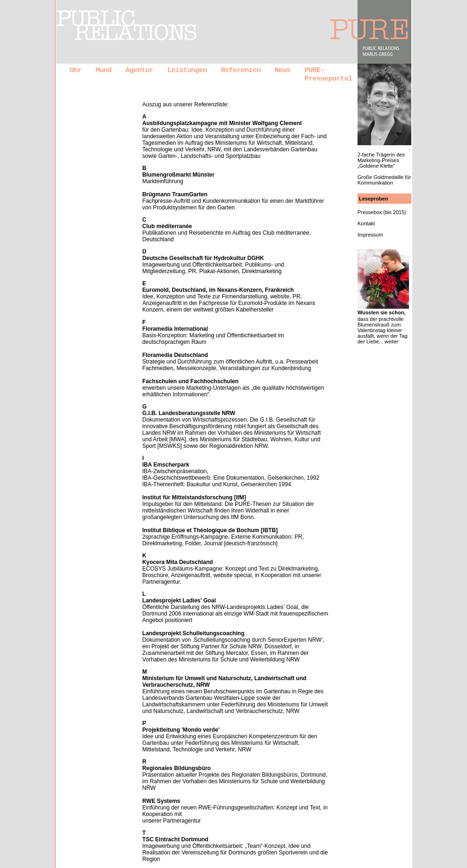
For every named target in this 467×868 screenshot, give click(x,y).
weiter (391, 341)
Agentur (139, 70)
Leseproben (373, 199)
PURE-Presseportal (328, 74)
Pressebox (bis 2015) (382, 212)
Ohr (76, 70)
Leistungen (187, 70)
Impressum (370, 235)
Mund (103, 70)
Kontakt (366, 223)
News (283, 70)
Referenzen (241, 70)
